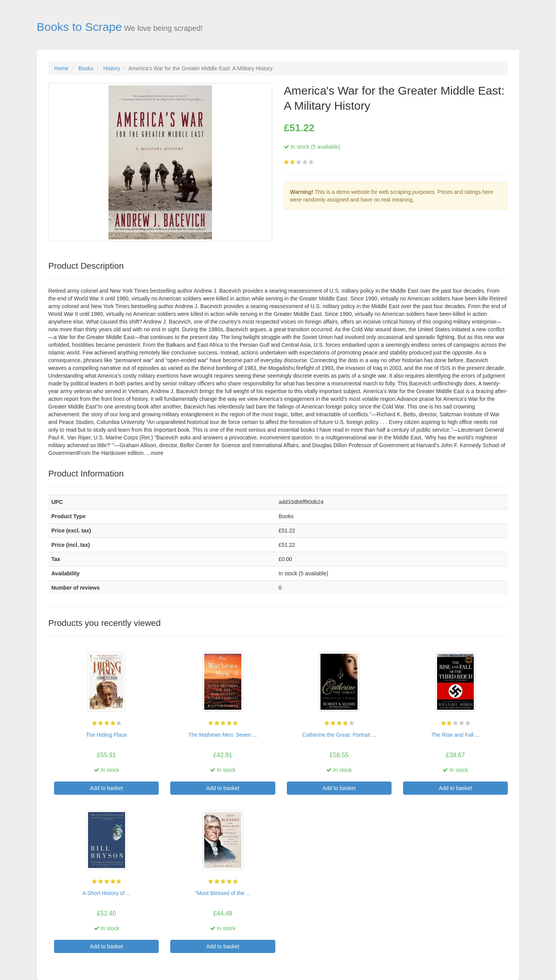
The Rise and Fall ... (455, 735)
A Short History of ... (106, 893)
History (112, 68)
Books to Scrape (79, 27)
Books (86, 68)
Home (61, 68)
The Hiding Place (106, 735)
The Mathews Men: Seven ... (223, 735)
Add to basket (107, 788)
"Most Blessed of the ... (223, 893)
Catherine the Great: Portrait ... (339, 735)
